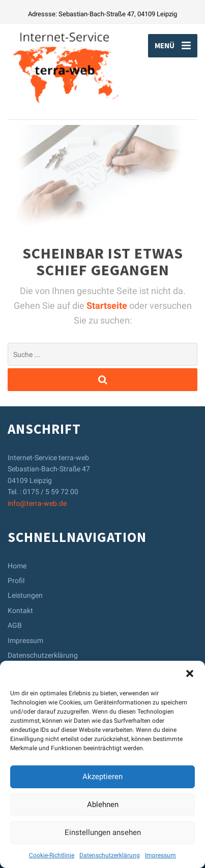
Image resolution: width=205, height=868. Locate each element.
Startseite (108, 306)
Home (17, 566)
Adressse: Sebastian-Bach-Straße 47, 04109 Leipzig (102, 14)
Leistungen (25, 595)
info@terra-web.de (37, 503)
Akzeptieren (102, 777)
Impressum (160, 855)
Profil (16, 581)
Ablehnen (103, 805)
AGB (15, 625)
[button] (190, 673)
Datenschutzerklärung (110, 855)
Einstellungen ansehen (103, 832)
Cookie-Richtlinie (52, 855)
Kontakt (20, 610)
